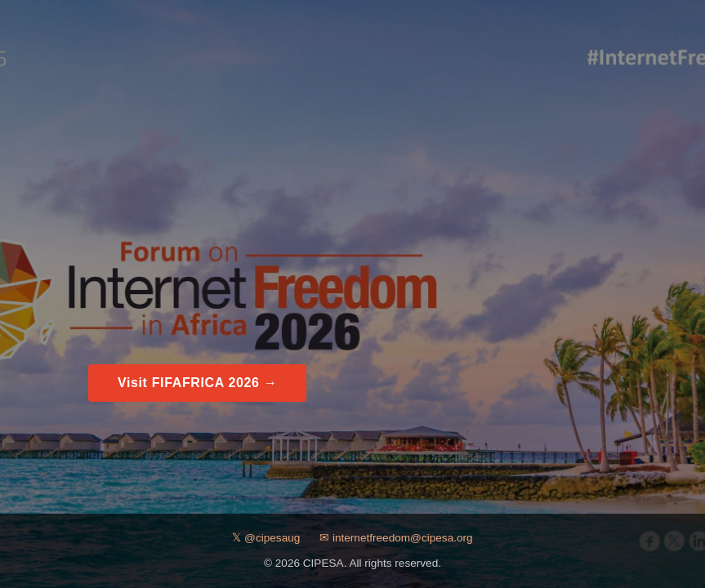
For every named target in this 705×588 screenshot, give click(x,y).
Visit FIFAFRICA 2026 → (197, 383)
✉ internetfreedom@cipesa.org (396, 538)
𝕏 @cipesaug (266, 538)
